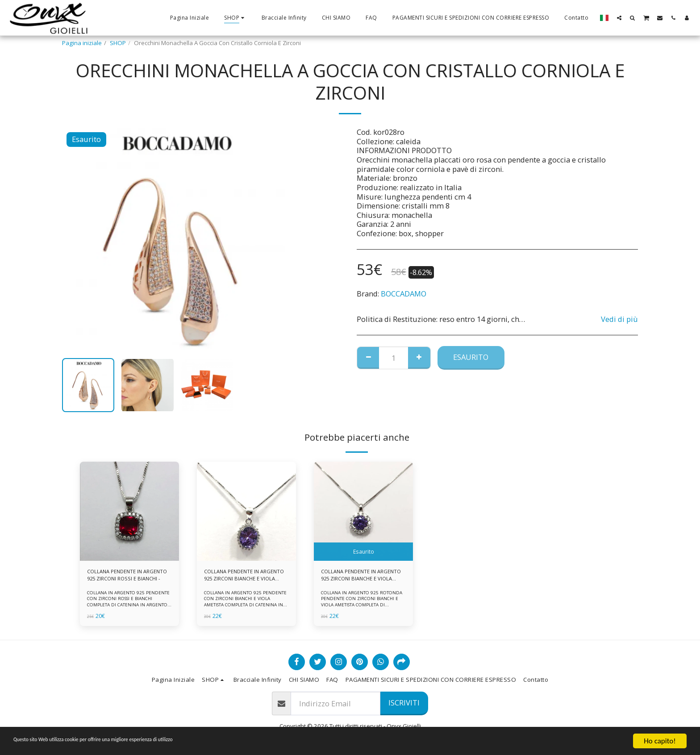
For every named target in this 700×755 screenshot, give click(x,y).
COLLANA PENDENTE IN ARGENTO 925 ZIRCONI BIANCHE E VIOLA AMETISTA (240, 577)
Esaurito (471, 357)
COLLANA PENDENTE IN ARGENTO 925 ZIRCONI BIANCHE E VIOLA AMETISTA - (359, 577)
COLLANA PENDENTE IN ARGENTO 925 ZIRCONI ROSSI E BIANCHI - (127, 577)
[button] (619, 18)
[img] (129, 511)
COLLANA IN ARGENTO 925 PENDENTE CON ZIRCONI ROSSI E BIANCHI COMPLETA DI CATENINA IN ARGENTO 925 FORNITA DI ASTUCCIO (129, 604)
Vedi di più (619, 319)
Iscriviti (404, 703)
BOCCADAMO (404, 294)
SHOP (118, 43)
